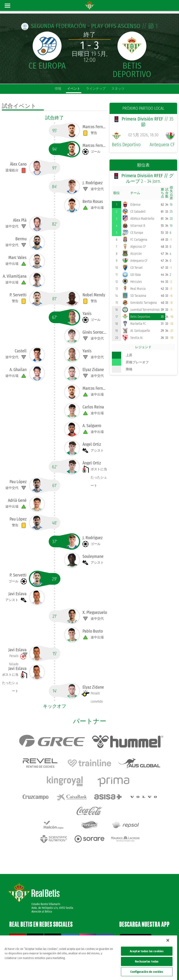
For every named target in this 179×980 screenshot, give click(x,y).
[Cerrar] (168, 940)
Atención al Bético (42, 892)
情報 (58, 89)
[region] (89, 958)
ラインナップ (96, 89)
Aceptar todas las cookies (147, 951)
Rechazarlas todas (147, 961)
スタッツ (118, 89)
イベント (74, 89)
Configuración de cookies (147, 972)
